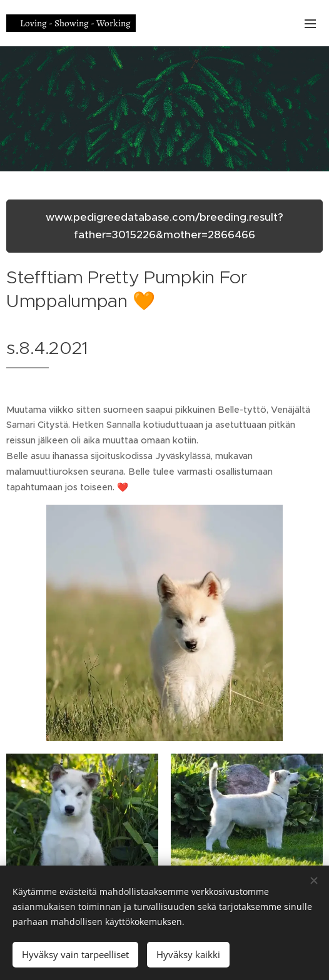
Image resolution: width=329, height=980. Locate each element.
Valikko (310, 24)
